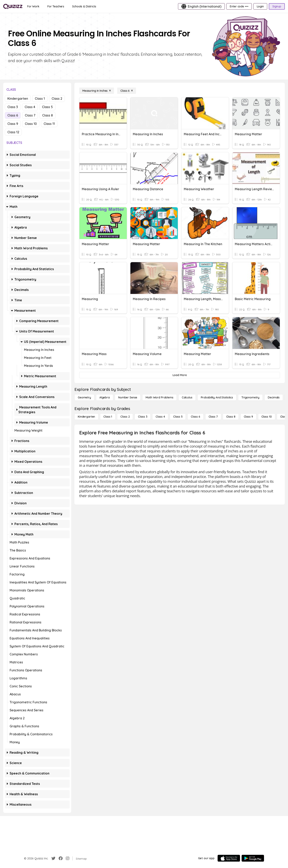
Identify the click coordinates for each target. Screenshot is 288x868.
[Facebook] (61, 858)
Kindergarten (18, 99)
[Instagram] (68, 858)
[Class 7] (213, 417)
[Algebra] (105, 397)
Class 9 (13, 124)
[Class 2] (125, 417)
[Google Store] (253, 858)
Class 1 (40, 99)
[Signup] (277, 6)
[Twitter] (53, 858)
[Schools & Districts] (84, 6)
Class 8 (47, 115)
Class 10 (31, 124)
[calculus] (187, 397)
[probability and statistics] (217, 397)
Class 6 (13, 115)
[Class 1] (108, 417)
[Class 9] (248, 417)
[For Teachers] (56, 6)
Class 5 (47, 107)
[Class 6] (127, 91)
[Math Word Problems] (159, 397)
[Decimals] (274, 397)
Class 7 (30, 115)
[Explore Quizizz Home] (13, 6)
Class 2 (57, 99)
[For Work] (33, 6)
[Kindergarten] (86, 417)
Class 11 (49, 124)
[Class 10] (267, 417)
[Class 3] (143, 417)
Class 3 (13, 107)
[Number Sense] (128, 397)
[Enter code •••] (239, 6)
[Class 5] (178, 417)
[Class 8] (231, 417)
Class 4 (30, 107)
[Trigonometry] (250, 397)
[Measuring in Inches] (97, 91)
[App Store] (229, 858)
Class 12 (13, 132)
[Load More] (180, 375)
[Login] (260, 6)
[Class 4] (160, 417)
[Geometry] (84, 397)
